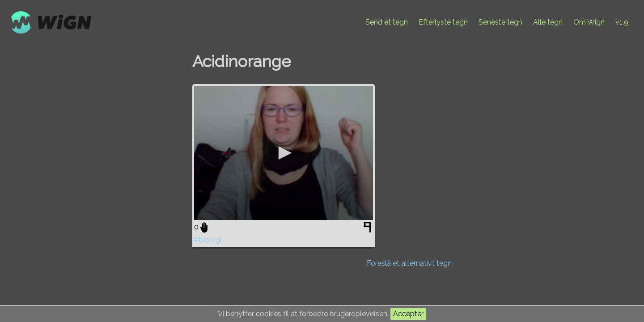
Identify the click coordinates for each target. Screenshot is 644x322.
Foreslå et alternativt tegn (409, 263)
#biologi (208, 240)
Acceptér (408, 314)
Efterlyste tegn (443, 22)
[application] (284, 153)
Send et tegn (387, 22)
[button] (284, 153)
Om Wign (589, 22)
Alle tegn (548, 22)
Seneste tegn (500, 22)
